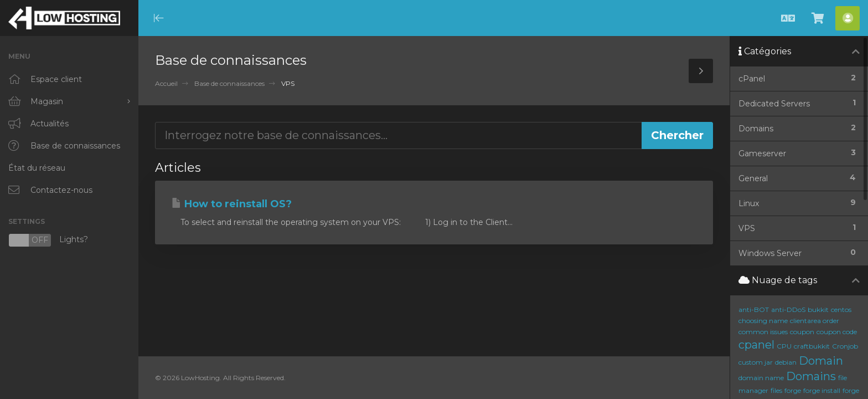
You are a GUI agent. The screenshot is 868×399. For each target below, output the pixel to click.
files (776, 390)
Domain (821, 361)
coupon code (837, 332)
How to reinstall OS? (232, 204)
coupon (802, 332)
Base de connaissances (229, 83)
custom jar (756, 362)
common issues (763, 332)
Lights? (48, 240)
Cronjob (845, 346)
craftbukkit (812, 346)
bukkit (818, 310)
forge (793, 390)
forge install (822, 390)
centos (841, 310)
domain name (761, 378)
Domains (811, 376)
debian (786, 362)
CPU (784, 346)
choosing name (763, 321)
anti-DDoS (788, 310)
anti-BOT (754, 310)
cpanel (756, 345)
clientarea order (815, 321)
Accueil (166, 83)
